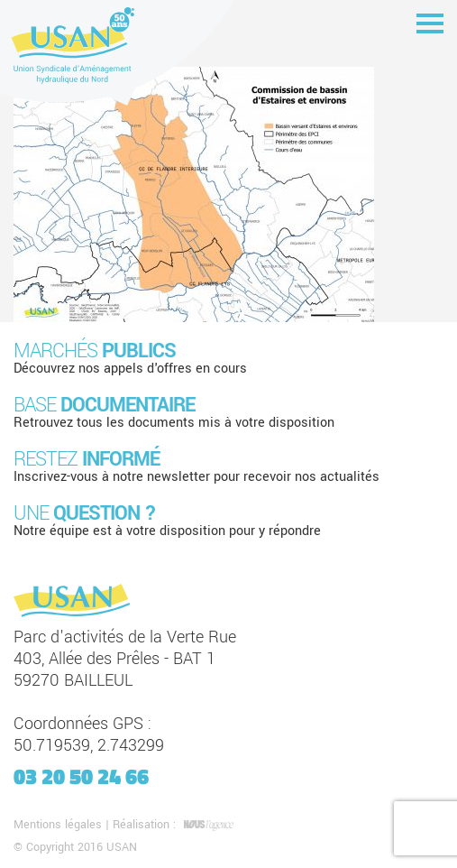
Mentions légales (58, 825)
